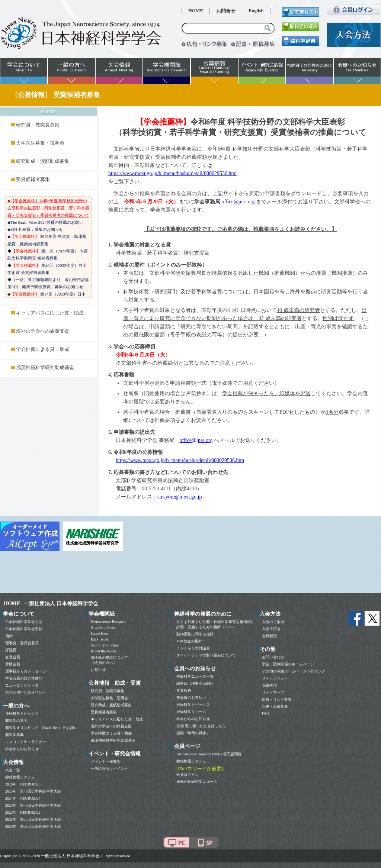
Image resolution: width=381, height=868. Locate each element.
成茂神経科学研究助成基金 (45, 368)
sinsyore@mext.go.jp (180, 497)
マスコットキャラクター (26, 742)
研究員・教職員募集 (38, 125)
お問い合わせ (273, 657)
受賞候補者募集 (33, 180)
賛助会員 (13, 664)
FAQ (265, 713)
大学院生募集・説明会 (40, 143)
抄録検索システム (20, 777)
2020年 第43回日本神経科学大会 (33, 827)
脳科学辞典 (15, 735)
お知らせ (98, 670)
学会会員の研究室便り (24, 678)
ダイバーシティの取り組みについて (206, 655)
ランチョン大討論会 (193, 648)
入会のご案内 (273, 622)
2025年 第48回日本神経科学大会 (33, 791)
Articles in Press (103, 627)
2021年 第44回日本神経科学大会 (33, 819)
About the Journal (104, 651)
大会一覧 (13, 770)
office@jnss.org (239, 202)
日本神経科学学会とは (24, 622)
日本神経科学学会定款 (24, 629)
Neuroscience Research (108, 621)
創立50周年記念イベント (26, 692)
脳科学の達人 (16, 721)
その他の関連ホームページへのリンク (294, 671)
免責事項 (269, 685)
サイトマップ (273, 692)
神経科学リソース (191, 712)
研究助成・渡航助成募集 (43, 161)
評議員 (11, 650)
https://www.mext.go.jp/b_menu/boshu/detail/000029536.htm (172, 173)
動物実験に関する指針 (195, 634)
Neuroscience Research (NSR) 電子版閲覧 (209, 754)
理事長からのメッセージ (26, 671)
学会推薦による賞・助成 (43, 349)
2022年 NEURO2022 (23, 812)
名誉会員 (13, 657)
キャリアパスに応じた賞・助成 (50, 313)
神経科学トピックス (22, 714)
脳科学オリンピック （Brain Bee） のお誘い (41, 728)
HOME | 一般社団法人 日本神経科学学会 (51, 604)
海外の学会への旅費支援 (43, 331)
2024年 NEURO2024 (23, 798)
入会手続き (271, 629)
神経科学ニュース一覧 (195, 676)
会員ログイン (188, 775)
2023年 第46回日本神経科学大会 (33, 805)
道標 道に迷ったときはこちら (201, 726)
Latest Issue (100, 633)
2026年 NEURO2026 (23, 784)
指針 (9, 636)
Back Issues (100, 639)
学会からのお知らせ (22, 749)
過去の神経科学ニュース (197, 782)
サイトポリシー (275, 678)
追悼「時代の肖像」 (193, 733)
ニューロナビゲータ (22, 685)
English (256, 11)
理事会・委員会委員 (22, 643)
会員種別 (269, 636)
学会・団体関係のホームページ (288, 664)
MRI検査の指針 (189, 641)
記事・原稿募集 (275, 706)
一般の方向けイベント (109, 769)
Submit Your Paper (105, 645)
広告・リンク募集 (277, 699)
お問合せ (226, 11)
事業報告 (184, 690)
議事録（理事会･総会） (196, 683)
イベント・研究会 (106, 761)
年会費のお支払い (191, 698)
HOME (196, 11)
